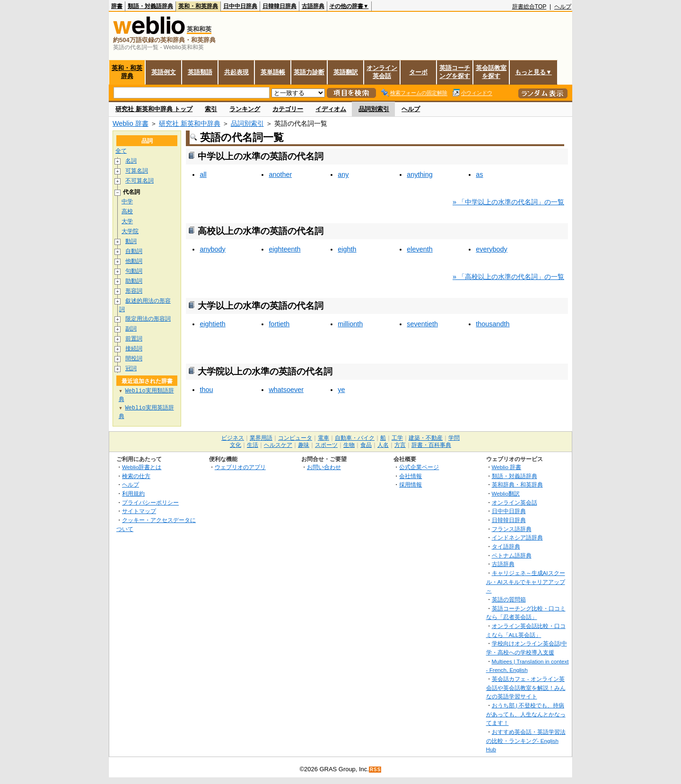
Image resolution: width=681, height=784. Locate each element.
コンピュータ (295, 438)
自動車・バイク (355, 438)
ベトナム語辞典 (512, 556)
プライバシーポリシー (150, 503)
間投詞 (134, 359)
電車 (323, 438)
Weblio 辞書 (131, 123)
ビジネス (233, 438)
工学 (397, 438)
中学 (127, 202)
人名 (383, 445)
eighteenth (284, 249)
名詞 (131, 161)
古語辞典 (313, 6)
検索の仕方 (136, 476)
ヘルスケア (278, 445)
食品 (366, 445)
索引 (211, 109)
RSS (375, 770)
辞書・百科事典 (431, 445)
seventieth (422, 324)
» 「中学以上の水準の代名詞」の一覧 (508, 202)
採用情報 (410, 485)
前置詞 (134, 339)
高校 (127, 212)
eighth (347, 249)
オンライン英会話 (382, 72)
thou (206, 390)
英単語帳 (273, 72)
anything (419, 174)
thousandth (493, 324)
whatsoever (286, 390)
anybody (212, 249)
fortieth (279, 324)
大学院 (130, 231)
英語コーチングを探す (455, 72)
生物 (349, 445)
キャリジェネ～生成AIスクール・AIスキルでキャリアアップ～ (526, 582)
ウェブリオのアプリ (240, 467)
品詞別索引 (374, 109)
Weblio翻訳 (506, 494)
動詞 (131, 241)
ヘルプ (563, 7)
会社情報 (410, 476)
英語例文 (164, 72)
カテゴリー (288, 109)
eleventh (419, 249)
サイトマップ (139, 511)
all (203, 174)
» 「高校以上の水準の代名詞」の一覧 (508, 277)
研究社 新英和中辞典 (190, 123)
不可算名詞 (140, 181)
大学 (127, 222)
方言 (400, 445)
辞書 (117, 6)
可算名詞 (137, 171)
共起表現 (236, 72)
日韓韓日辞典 (279, 6)
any (343, 174)
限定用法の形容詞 (148, 319)
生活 (253, 445)
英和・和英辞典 (198, 6)
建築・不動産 (426, 438)
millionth (350, 324)
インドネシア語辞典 (517, 538)
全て (121, 151)
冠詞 (131, 369)
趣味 (304, 445)
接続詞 (134, 349)
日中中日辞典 (240, 6)
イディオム (331, 109)
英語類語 (200, 72)
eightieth (212, 324)
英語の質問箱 (509, 600)
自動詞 (134, 251)
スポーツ (326, 445)
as (479, 174)
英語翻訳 (346, 72)
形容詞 (134, 291)
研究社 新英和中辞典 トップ (154, 109)
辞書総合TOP (529, 7)
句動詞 (134, 271)
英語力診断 (309, 72)
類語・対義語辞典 (150, 6)
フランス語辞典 (512, 529)
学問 (454, 438)
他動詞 (134, 261)
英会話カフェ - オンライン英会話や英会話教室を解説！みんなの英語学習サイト (526, 688)
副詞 (131, 329)
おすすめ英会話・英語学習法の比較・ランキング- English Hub (526, 741)
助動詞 (134, 281)
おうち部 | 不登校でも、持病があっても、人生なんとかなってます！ (526, 714)
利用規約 (133, 494)
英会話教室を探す (491, 72)
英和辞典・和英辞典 (517, 485)
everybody (491, 249)
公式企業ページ (419, 467)
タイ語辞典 (506, 547)
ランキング (245, 109)
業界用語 (261, 438)
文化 (236, 445)
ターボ (418, 72)
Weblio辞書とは (142, 467)
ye (341, 390)
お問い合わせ (324, 467)
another (280, 174)
